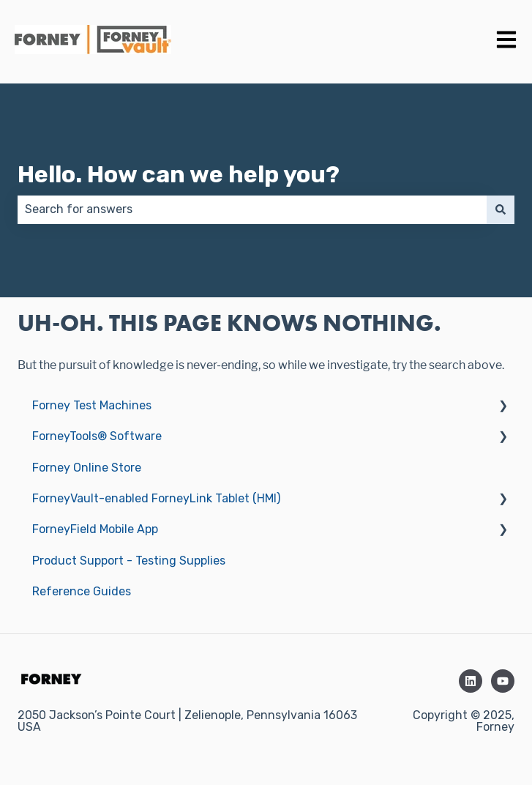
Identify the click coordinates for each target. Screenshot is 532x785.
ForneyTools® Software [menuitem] (97, 436)
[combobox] (252, 209)
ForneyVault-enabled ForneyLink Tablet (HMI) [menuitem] (156, 498)
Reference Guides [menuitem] (82, 591)
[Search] (501, 209)
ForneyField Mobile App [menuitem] (95, 529)
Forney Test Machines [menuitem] (92, 405)
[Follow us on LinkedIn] (471, 681)
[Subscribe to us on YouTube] (503, 681)
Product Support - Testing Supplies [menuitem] (129, 561)
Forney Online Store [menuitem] (87, 468)
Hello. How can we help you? (179, 174)
